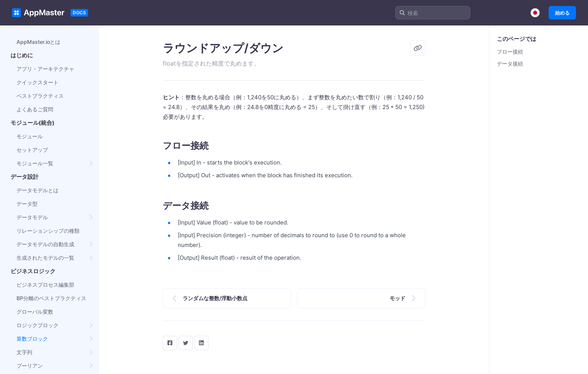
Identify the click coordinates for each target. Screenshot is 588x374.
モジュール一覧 (35, 163)
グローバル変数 (35, 312)
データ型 (27, 204)
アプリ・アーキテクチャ (45, 69)
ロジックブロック (37, 325)
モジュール (30, 136)
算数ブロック (32, 339)
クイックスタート (37, 82)
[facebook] (170, 343)
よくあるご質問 (35, 109)
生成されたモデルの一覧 (45, 258)
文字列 (24, 352)
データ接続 (510, 64)
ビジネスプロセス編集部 (45, 285)
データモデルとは (37, 190)
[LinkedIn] (201, 343)
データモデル (32, 217)
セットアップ (32, 150)
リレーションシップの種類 (48, 231)
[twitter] (186, 343)
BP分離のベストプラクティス (51, 298)
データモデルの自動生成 (45, 244)
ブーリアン (30, 366)
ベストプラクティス (40, 96)
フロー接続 (510, 52)
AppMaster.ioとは (38, 42)
